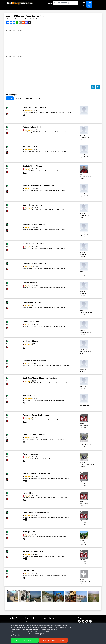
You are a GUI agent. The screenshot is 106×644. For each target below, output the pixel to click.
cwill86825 (46, 631)
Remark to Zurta (58, 621)
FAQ (9, 631)
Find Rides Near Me (13, 621)
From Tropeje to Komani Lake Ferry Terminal (41, 185)
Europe (46, 112)
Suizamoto (26, 439)
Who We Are (28, 627)
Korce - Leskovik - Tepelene (34, 434)
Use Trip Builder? (12, 623)
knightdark (46, 623)
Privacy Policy (31, 641)
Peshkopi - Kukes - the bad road (36, 415)
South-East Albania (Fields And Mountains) (40, 378)
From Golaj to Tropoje (32, 302)
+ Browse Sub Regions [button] (13, 19)
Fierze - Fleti (28, 493)
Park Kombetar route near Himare (36, 473)
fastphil (45, 621)
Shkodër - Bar (28, 571)
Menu (50, 3)
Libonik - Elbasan (30, 283)
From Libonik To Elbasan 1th (34, 263)
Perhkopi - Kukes (29, 532)
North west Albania (30, 341)
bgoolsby (45, 629)
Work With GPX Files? (13, 625)
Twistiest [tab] (37, 98)
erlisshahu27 (26, 365)
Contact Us (28, 629)
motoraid (25, 420)
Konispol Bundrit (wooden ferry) (35, 512)
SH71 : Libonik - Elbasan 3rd (34, 244)
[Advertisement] (53, 43)
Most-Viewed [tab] (28, 98)
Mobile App (63, 631)
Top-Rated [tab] (18, 98)
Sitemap (24, 641)
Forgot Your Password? (14, 627)
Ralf (24, 400)
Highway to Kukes (30, 146)
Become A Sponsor (13, 629)
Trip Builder (28, 625)
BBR (54, 623)
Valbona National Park (32, 127)
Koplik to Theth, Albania (32, 166)
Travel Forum (29, 623)
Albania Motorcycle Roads (57, 112)
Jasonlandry (46, 627)
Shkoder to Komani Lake (33, 551)
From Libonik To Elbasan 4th (34, 224)
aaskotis (25, 537)
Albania (69, 112)
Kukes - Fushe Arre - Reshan (34, 108)
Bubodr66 (25, 132)
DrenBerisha (26, 112)
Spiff (24, 171)
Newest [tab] (10, 98)
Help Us (27, 631)
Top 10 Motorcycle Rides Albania (30, 19)
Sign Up (89, 4)
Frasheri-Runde (29, 395)
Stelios (25, 576)
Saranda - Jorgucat (30, 454)
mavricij (45, 625)
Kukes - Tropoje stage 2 (32, 205)
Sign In (83, 4)
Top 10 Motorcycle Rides (32, 621)
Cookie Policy (39, 641)
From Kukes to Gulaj (31, 322)
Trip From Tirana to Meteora (34, 361)
